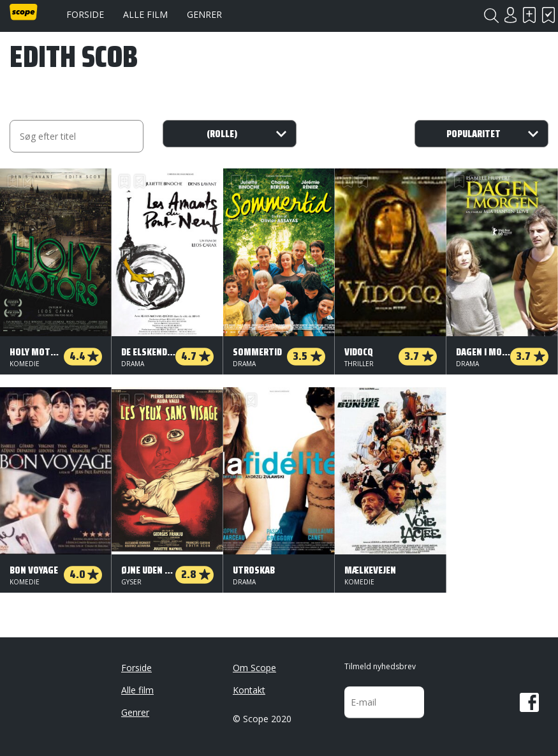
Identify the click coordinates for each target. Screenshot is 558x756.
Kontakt (249, 690)
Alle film (145, 14)
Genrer (204, 14)
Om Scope (254, 668)
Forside (85, 14)
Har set (548, 15)
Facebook (529, 702)
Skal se (529, 15)
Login (510, 15)
